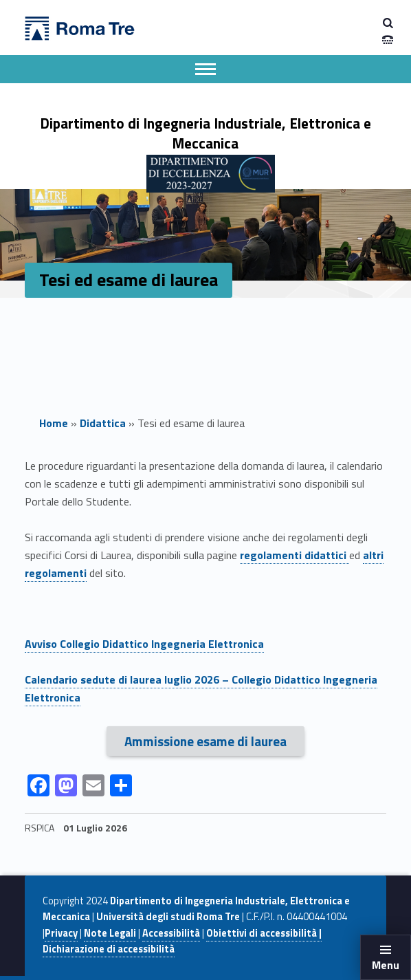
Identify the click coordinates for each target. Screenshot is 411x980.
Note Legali (110, 933)
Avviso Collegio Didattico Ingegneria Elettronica (144, 644)
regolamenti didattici (295, 555)
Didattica (103, 423)
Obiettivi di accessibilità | (264, 933)
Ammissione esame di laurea (205, 741)
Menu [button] (386, 965)
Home (54, 423)
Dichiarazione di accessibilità (109, 949)
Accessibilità (171, 933)
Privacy (61, 933)
